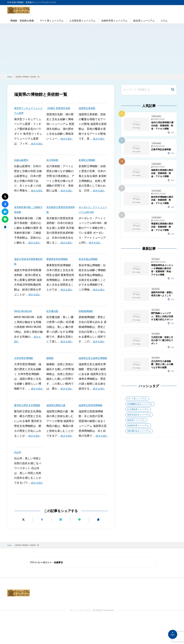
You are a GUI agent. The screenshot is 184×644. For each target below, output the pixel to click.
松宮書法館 (53, 321)
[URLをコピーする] (98, 544)
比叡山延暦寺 (22, 165)
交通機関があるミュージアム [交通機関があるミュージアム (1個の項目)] (142, 438)
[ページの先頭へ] (173, 634)
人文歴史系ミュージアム (82, 21)
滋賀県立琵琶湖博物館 (92, 420)
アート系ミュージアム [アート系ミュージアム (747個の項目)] (139, 432)
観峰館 (50, 368)
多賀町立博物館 (88, 165)
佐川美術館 (53, 165)
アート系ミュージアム (52, 21)
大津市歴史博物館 (25, 368)
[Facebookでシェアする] (42, 544)
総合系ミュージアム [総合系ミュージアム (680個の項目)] (138, 456)
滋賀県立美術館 (88, 108)
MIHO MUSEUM (24, 321)
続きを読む (67, 139)
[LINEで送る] (80, 544)
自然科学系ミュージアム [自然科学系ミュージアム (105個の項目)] (140, 461)
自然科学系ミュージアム (114, 21)
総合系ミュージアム (144, 21)
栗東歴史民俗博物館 (59, 269)
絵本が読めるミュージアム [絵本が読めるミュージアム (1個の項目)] (141, 450)
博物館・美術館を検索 (22, 21)
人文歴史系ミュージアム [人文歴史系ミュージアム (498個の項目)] (140, 444)
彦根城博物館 (87, 321)
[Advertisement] (92, 49)
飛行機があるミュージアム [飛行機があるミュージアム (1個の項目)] (141, 467)
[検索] (173, 90)
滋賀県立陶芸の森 (57, 420)
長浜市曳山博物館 (89, 269)
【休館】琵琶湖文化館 (60, 108)
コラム (164, 21)
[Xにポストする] (23, 544)
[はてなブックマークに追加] (61, 544)
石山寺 (18, 472)
